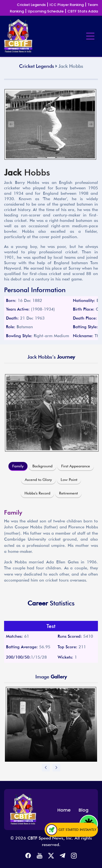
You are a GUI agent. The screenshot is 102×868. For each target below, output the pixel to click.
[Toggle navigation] (90, 36)
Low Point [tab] (69, 480)
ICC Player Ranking (67, 5)
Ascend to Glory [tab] (38, 480)
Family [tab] (18, 466)
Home (64, 810)
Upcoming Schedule (46, 11)
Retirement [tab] (68, 493)
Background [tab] (42, 466)
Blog (84, 810)
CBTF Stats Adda (83, 11)
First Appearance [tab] (76, 466)
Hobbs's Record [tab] (37, 493)
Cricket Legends (31, 5)
